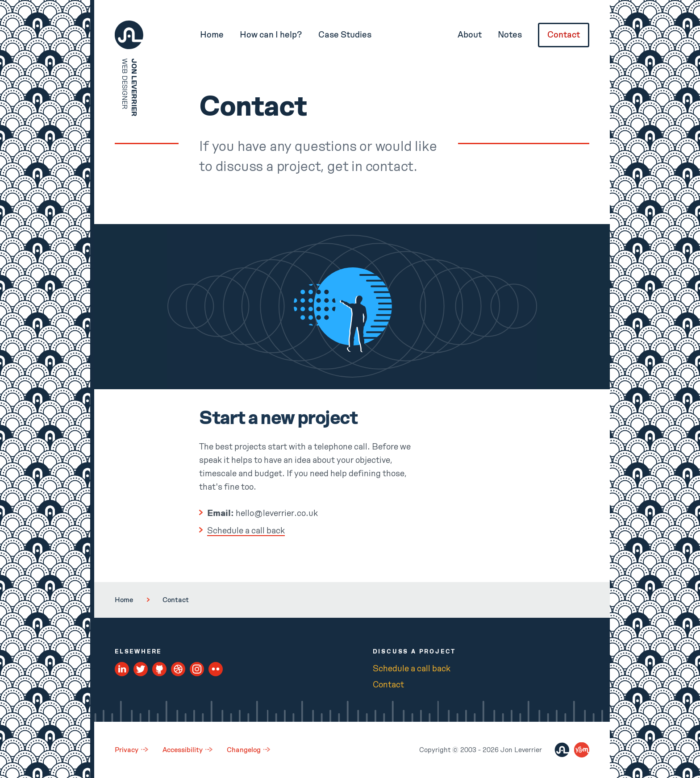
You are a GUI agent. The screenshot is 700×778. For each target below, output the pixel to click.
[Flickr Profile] (216, 669)
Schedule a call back (246, 531)
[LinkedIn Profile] (122, 669)
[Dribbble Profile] (178, 669)
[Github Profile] (160, 669)
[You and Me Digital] (582, 750)
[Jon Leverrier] (562, 750)
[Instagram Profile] (197, 669)
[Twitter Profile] (141, 669)
